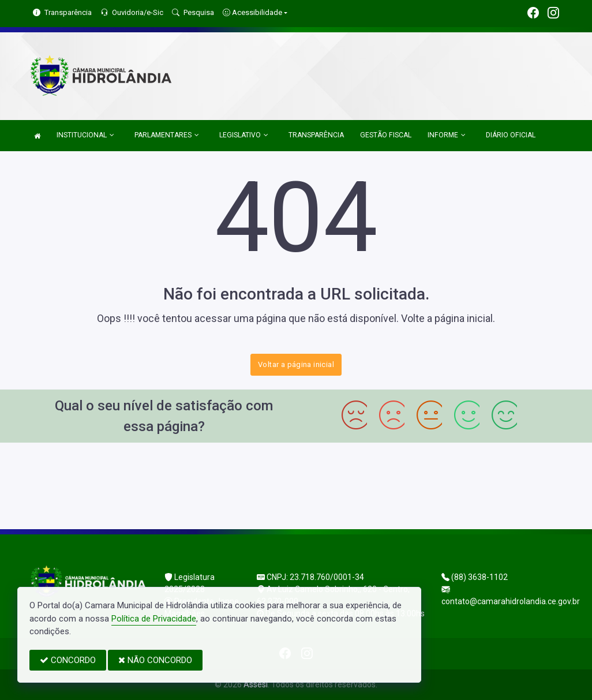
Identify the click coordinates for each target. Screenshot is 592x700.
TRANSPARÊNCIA (316, 135)
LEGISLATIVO (244, 135)
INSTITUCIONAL (85, 135)
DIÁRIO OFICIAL (511, 135)
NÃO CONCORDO (155, 660)
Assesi (256, 684)
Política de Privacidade (154, 619)
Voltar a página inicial (296, 364)
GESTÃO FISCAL (386, 135)
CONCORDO (68, 660)
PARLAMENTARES (167, 135)
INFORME (447, 135)
